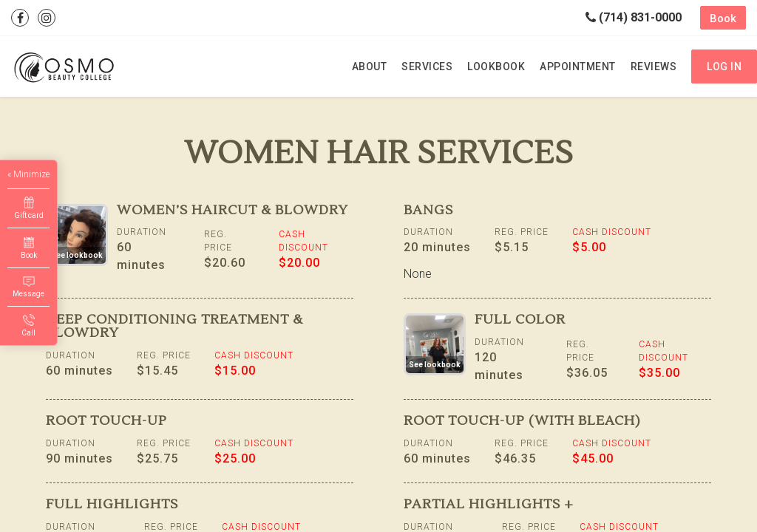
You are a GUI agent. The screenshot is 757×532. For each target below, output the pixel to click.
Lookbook (496, 66)
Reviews (654, 66)
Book (723, 18)
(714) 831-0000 (634, 17)
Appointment (578, 66)
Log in (724, 66)
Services (427, 66)
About (370, 66)
